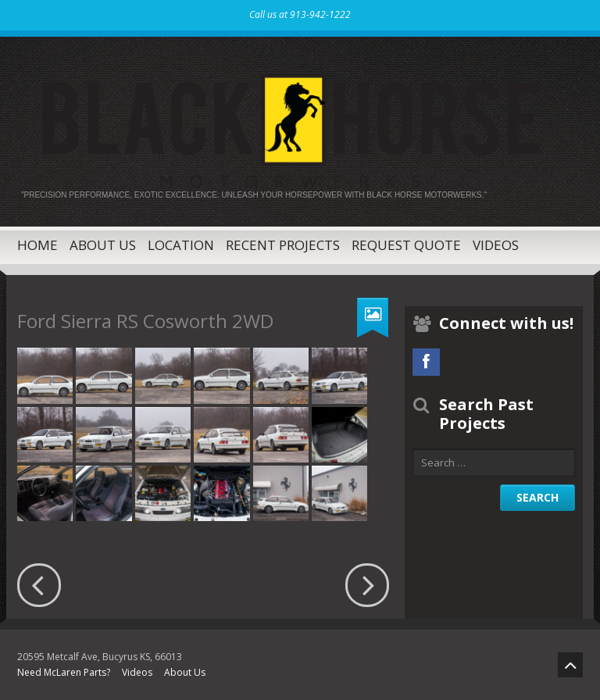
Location (181, 245)
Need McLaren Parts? (64, 672)
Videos (496, 245)
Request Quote (406, 245)
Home (37, 245)
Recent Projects (283, 245)
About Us (103, 245)
